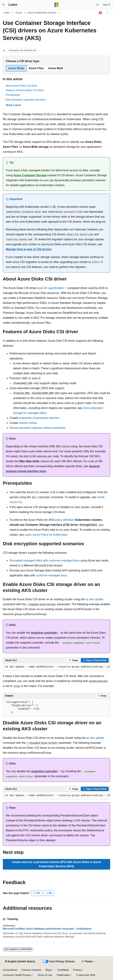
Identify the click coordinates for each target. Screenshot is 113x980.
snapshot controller (44, 633)
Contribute (63, 970)
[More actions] (107, 13)
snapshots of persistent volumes (39, 418)
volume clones (28, 423)
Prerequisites (13, 95)
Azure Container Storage (30, 175)
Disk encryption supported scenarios (26, 100)
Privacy (77, 970)
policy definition (65, 520)
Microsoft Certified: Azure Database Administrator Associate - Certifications (47, 929)
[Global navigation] (4, 5)
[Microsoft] (56, 5)
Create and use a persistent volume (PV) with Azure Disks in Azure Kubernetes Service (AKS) (57, 864)
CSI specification (53, 288)
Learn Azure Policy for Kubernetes (46, 535)
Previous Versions (31, 970)
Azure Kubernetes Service (42, 13)
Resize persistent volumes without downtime (37, 428)
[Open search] (98, 5)
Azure (19, 13)
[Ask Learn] (101, 13)
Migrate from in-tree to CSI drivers (29, 249)
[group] (56, 667)
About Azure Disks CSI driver (22, 86)
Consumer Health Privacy (17, 975)
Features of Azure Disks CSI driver (25, 90)
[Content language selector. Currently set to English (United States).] (20, 962)
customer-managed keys (51, 575)
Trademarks (63, 975)
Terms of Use (45, 975)
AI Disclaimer (10, 970)
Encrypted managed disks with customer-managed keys (45, 561)
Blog (48, 970)
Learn (7, 13)
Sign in (106, 5)
